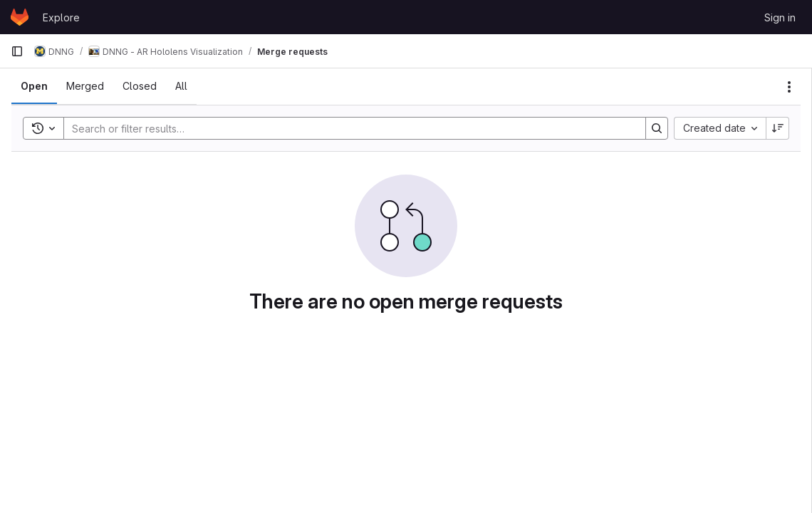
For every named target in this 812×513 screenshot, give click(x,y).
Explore (61, 17)
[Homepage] (20, 17)
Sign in (780, 17)
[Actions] (789, 87)
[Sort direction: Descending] (778, 128)
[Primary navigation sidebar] (17, 51)
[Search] (348, 128)
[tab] (34, 86)
